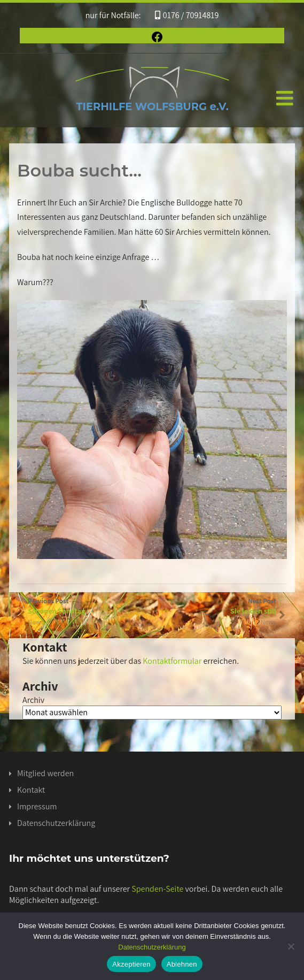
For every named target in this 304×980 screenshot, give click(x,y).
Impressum (37, 806)
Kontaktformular (172, 661)
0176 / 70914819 (187, 15)
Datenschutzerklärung (56, 823)
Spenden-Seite (157, 889)
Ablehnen (182, 964)
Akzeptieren (131, 964)
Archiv (33, 700)
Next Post (214, 606)
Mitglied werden (45, 773)
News (268, 622)
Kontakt (31, 790)
